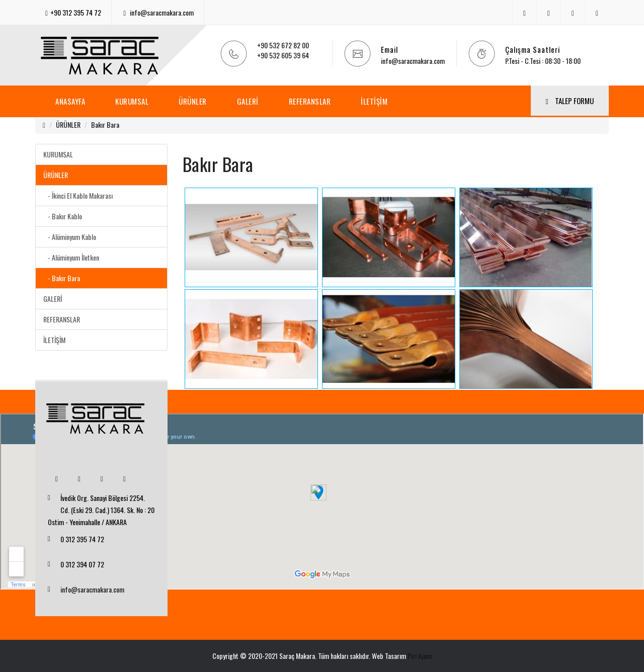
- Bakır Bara (62, 278)
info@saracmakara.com (162, 12)
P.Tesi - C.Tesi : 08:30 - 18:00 (543, 61)
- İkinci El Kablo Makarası (78, 195)
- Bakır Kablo (63, 216)
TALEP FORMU (570, 101)
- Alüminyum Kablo (70, 237)
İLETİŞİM (374, 101)
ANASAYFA (70, 101)
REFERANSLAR (310, 101)
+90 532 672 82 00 (283, 45)
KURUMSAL (132, 101)
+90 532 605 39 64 (283, 55)
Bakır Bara (105, 124)
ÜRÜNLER (193, 101)
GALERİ (248, 101)
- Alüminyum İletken (71, 257)
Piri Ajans (420, 656)
